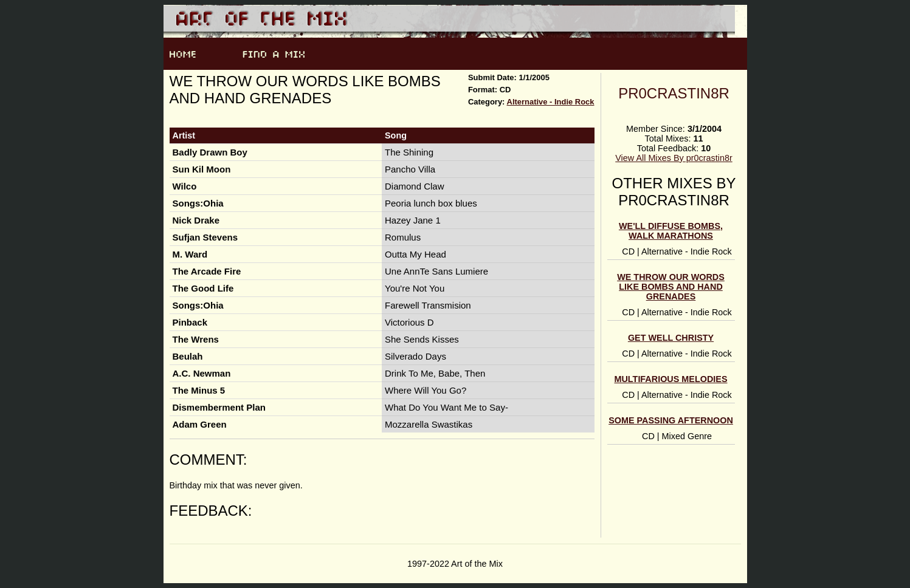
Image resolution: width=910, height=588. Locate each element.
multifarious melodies (670, 379)
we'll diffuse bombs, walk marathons (671, 231)
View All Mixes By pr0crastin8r (674, 158)
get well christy (671, 338)
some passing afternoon (671, 420)
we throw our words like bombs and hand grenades (671, 287)
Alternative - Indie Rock (551, 102)
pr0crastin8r (674, 93)
